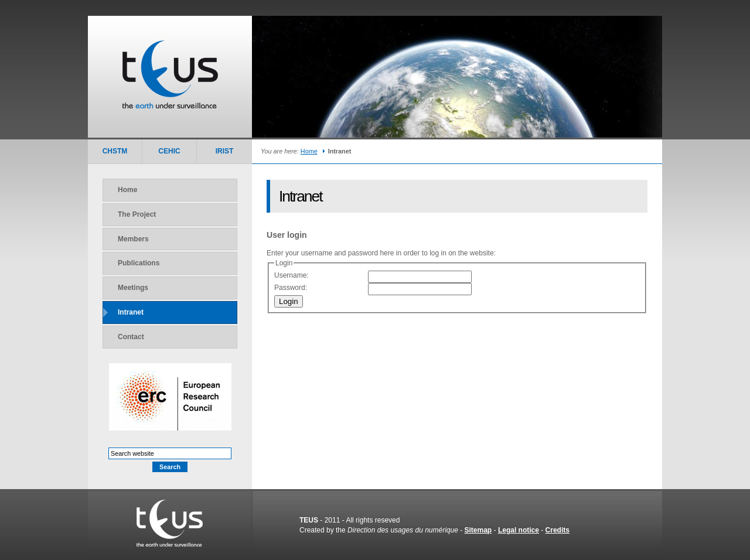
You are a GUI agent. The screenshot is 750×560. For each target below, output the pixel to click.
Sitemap (478, 530)
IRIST (225, 151)
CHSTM (115, 151)
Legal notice (519, 530)
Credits (558, 530)
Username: (292, 275)
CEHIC (169, 151)
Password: (291, 288)
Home (309, 151)
